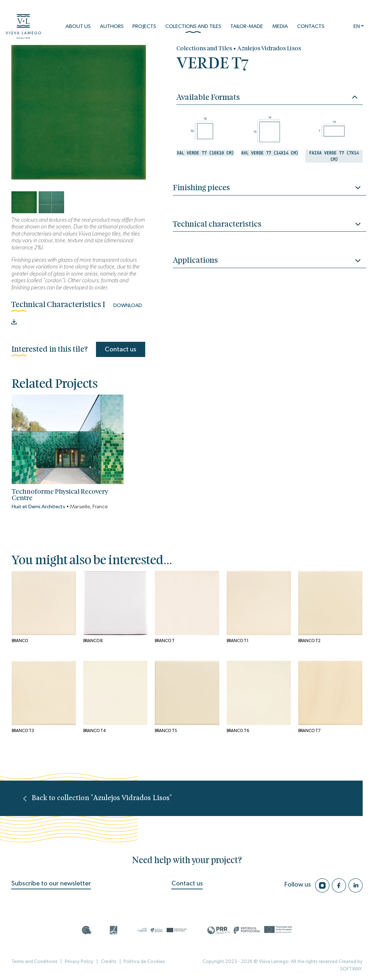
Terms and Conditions (35, 962)
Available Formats (267, 97)
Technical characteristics (269, 225)
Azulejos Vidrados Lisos (269, 49)
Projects (144, 26)
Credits (109, 962)
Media (280, 26)
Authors (112, 26)
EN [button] (357, 26)
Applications (269, 262)
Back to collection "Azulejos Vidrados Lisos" (97, 798)
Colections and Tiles (193, 29)
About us (78, 26)
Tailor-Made (247, 26)
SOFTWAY (351, 969)
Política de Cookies (144, 962)
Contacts (311, 26)
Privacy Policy (79, 962)
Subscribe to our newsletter (51, 883)
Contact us (121, 349)
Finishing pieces (269, 189)
